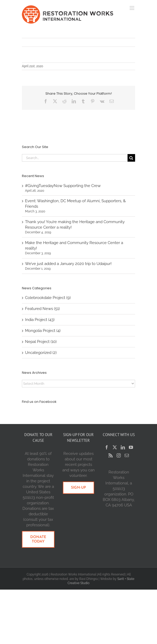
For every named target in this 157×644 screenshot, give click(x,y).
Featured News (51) (42, 309)
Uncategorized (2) (41, 353)
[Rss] (111, 455)
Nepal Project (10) (41, 342)
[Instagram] (119, 455)
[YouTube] (131, 447)
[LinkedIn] (123, 447)
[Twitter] (115, 447)
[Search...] (75, 158)
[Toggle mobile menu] (132, 8)
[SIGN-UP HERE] (78, 488)
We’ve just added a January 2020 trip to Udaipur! (68, 264)
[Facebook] (107, 447)
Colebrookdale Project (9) (48, 298)
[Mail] (127, 455)
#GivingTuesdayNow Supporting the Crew (63, 186)
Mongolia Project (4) (43, 331)
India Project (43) (40, 320)
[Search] (131, 158)
